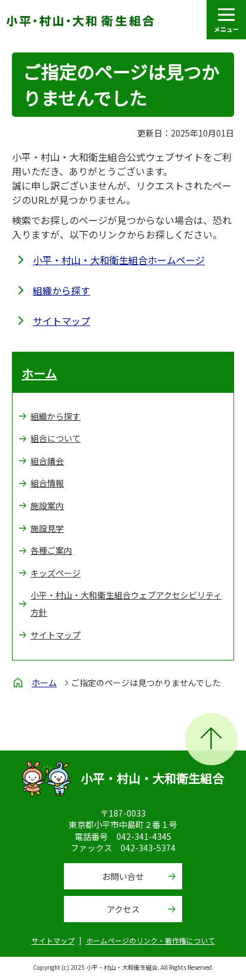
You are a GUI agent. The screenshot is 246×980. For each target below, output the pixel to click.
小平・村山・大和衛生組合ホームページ (119, 260)
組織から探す (61, 290)
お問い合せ (123, 876)
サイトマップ (61, 321)
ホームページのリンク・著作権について (150, 940)
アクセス (123, 909)
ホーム (39, 373)
